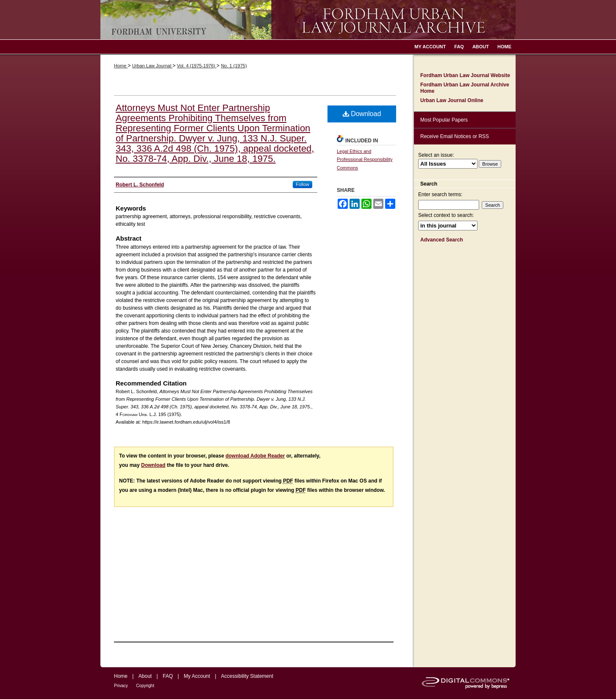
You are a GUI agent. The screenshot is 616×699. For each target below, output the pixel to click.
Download (362, 114)
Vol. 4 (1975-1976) (197, 66)
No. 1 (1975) (234, 66)
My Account (197, 676)
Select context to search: (446, 215)
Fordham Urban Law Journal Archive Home (465, 88)
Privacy (121, 686)
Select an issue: (436, 155)
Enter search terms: (440, 194)
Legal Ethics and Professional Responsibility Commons (365, 160)
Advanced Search (442, 240)
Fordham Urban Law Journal (308, 20)
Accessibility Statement (247, 676)
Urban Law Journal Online (452, 100)
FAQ (168, 676)
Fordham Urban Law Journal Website (465, 75)
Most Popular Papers (444, 120)
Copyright (145, 686)
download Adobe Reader (255, 456)
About (145, 676)
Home (121, 66)
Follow (302, 184)
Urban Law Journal (152, 66)
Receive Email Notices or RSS (455, 136)
